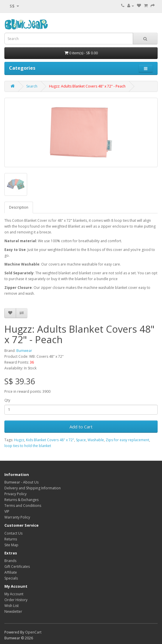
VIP (7, 511)
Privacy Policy (15, 494)
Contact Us (13, 533)
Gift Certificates (17, 567)
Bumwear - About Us (21, 482)
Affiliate (11, 572)
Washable (96, 440)
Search (32, 86)
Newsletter (13, 611)
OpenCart (33, 632)
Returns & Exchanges (21, 500)
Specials (11, 578)
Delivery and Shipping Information (33, 488)
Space (81, 440)
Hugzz (19, 440)
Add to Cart (81, 427)
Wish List (12, 606)
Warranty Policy (17, 517)
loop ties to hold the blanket (28, 446)
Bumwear (24, 351)
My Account (14, 594)
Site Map (11, 545)
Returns (11, 539)
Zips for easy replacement (127, 440)
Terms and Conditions (23, 506)
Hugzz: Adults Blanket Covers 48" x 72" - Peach (87, 86)
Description (19, 207)
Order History (16, 600)
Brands (10, 561)
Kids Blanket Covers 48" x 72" (50, 440)
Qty (7, 400)
